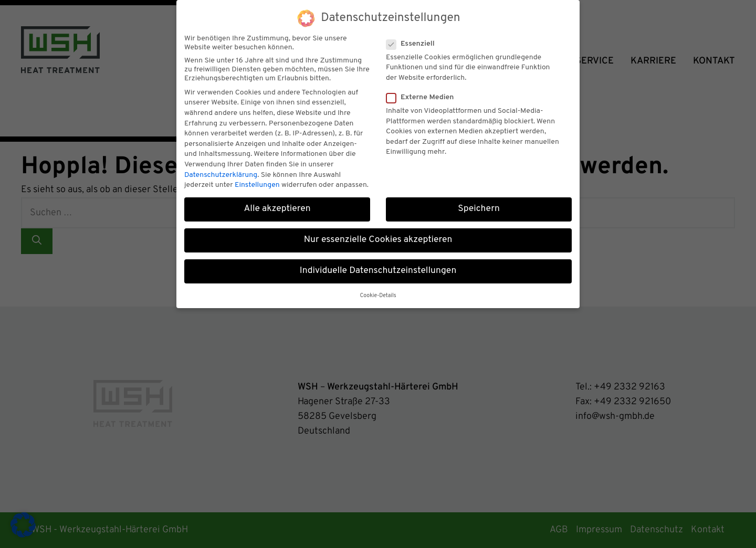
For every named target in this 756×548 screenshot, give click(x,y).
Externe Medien (423, 92)
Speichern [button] (479, 204)
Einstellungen (257, 180)
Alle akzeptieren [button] (277, 204)
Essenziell (414, 39)
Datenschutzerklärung (221, 170)
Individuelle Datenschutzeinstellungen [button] (378, 266)
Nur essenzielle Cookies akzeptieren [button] (378, 235)
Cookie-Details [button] (378, 291)
